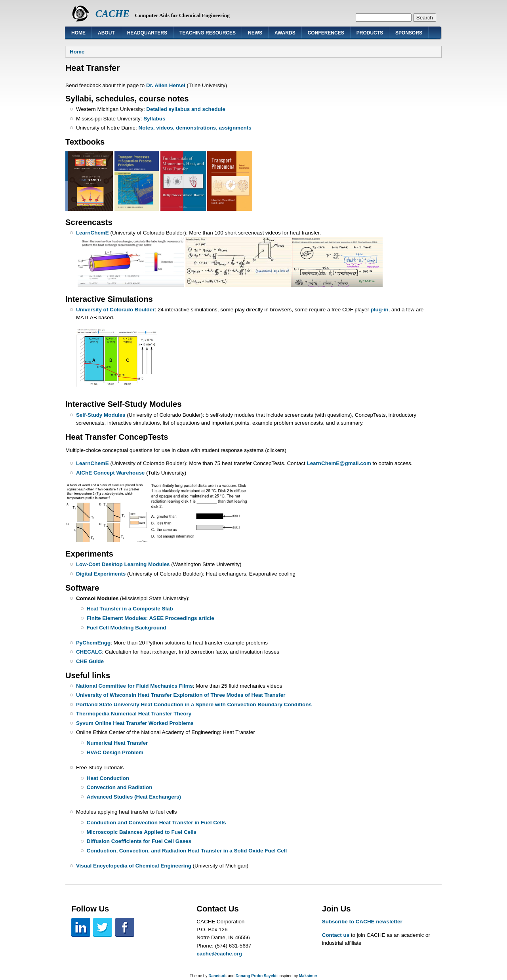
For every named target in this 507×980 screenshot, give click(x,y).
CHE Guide (90, 661)
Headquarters (147, 33)
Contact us (336, 935)
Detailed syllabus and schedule (186, 109)
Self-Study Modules (101, 415)
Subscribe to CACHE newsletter (362, 922)
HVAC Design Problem (115, 752)
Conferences (326, 33)
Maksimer (308, 976)
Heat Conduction (108, 778)
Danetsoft (217, 976)
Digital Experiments (101, 574)
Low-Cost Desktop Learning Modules (123, 564)
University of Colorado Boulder (115, 310)
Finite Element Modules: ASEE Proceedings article (151, 618)
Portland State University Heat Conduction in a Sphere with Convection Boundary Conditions (194, 704)
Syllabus (154, 119)
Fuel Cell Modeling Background (127, 628)
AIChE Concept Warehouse (110, 473)
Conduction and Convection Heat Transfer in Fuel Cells (156, 823)
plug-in (380, 310)
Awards (285, 33)
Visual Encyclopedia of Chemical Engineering (134, 866)
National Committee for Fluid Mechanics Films (134, 686)
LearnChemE (92, 233)
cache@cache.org (219, 954)
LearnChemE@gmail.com (339, 463)
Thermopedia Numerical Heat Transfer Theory (134, 714)
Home (78, 33)
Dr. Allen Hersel (166, 85)
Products (370, 33)
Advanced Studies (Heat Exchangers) (134, 797)
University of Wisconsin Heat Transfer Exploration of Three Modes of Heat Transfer (181, 695)
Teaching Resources (208, 33)
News (255, 33)
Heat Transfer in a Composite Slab (130, 609)
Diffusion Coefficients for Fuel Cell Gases (139, 841)
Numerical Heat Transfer (117, 743)
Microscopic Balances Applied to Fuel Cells (142, 832)
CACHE (112, 14)
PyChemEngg (93, 643)
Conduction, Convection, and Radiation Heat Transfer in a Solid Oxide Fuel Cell (187, 851)
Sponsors (409, 33)
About (106, 33)
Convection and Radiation (120, 787)
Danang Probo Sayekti (257, 976)
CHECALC (89, 652)
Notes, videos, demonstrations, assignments (195, 128)
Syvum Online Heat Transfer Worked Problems (135, 723)
